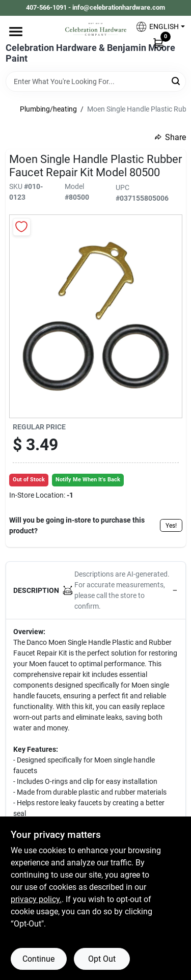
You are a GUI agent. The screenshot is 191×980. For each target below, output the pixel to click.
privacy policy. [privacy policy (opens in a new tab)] (36, 899)
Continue (38, 959)
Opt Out (102, 959)
